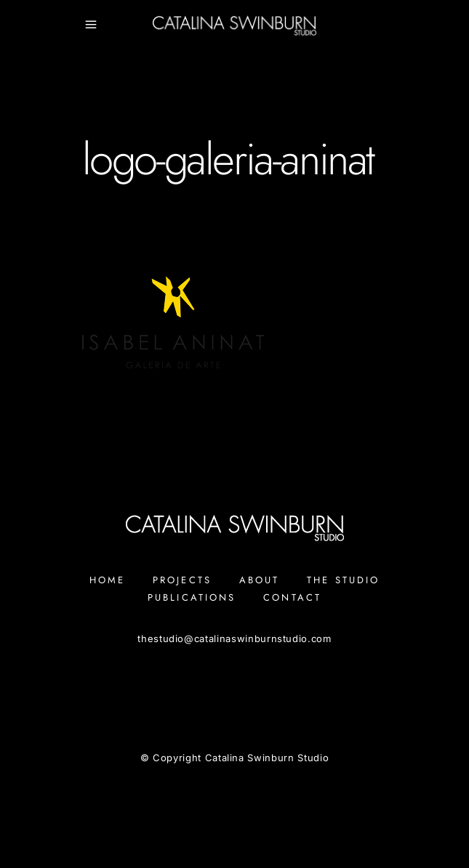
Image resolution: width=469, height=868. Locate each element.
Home (107, 580)
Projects (182, 580)
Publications (192, 597)
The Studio (343, 580)
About (260, 580)
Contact (292, 597)
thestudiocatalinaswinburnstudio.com (234, 638)
